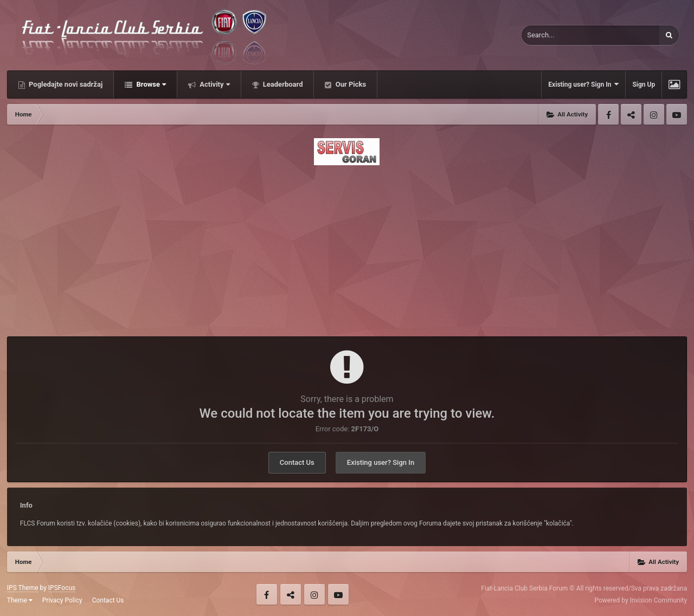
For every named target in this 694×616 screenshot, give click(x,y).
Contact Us (297, 462)
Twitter (631, 114)
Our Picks (350, 84)
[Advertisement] (347, 248)
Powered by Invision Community (641, 600)
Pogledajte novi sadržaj (65, 84)
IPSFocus (62, 588)
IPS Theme (23, 588)
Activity (214, 84)
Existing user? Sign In (583, 84)
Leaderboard (282, 84)
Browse (150, 84)
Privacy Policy (62, 600)
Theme (20, 600)
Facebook (608, 114)
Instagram (654, 114)
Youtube (677, 114)
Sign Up (644, 85)
